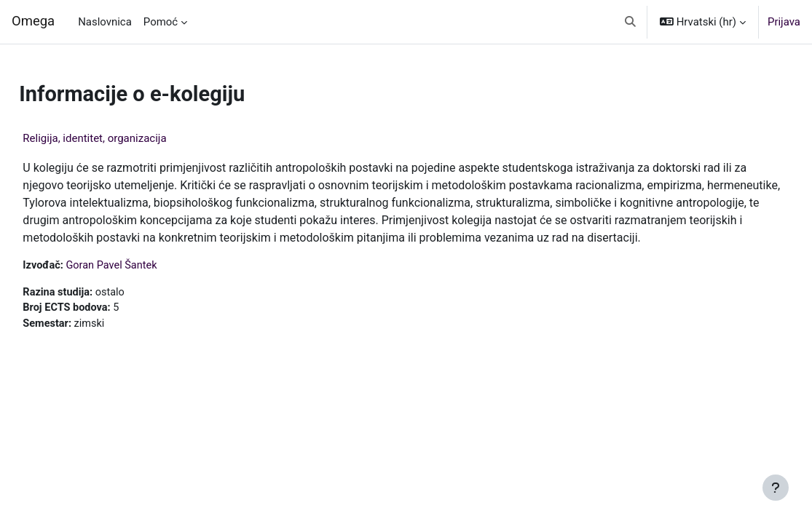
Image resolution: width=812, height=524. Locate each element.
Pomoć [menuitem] (161, 22)
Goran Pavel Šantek (147, 283)
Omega (33, 21)
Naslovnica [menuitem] (105, 22)
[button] (630, 22)
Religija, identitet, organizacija (127, 138)
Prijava (784, 22)
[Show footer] (776, 488)
